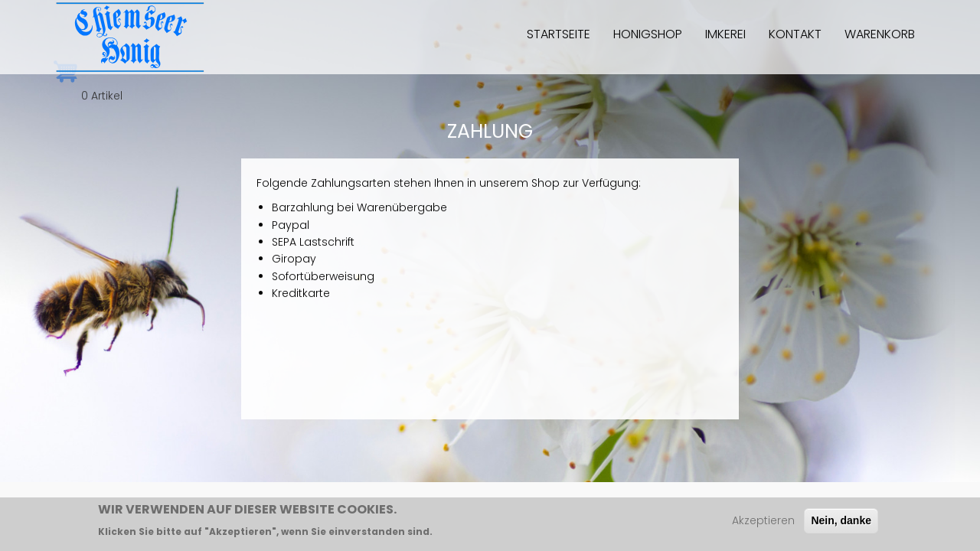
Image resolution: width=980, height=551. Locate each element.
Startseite (559, 34)
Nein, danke (841, 524)
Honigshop (648, 34)
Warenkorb (880, 34)
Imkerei (725, 34)
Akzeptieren (763, 524)
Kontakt (795, 34)
